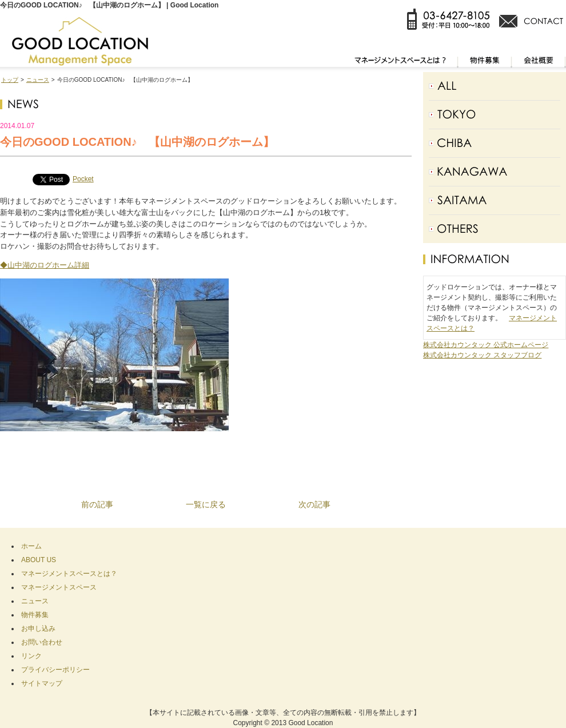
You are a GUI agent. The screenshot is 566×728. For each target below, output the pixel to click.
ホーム (31, 546)
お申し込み (38, 628)
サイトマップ (42, 683)
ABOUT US (39, 560)
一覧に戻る (206, 504)
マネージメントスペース (59, 587)
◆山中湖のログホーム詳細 (45, 265)
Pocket (83, 179)
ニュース (38, 80)
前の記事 (97, 504)
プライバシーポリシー (55, 670)
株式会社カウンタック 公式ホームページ (486, 345)
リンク (31, 656)
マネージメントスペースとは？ (69, 574)
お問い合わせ (42, 642)
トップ (10, 80)
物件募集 (35, 615)
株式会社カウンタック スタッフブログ (482, 355)
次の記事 (314, 504)
